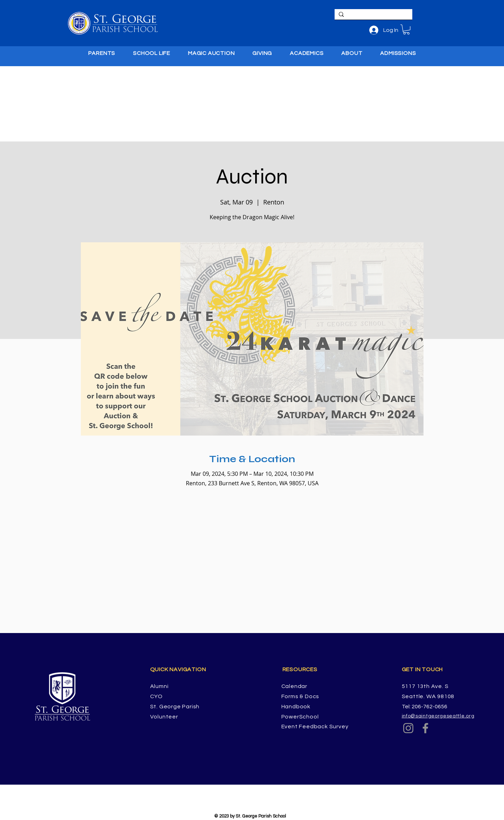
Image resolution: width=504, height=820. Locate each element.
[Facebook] (425, 728)
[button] (406, 30)
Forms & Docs (300, 696)
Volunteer (164, 717)
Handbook (296, 707)
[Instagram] (408, 728)
